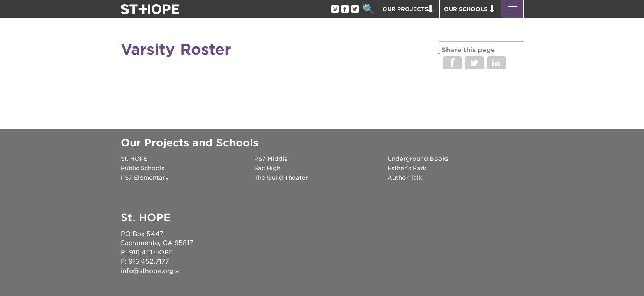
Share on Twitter (474, 63)
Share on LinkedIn (496, 63)
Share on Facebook (452, 63)
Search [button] (369, 9)
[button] (512, 9)
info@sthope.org (147, 271)
